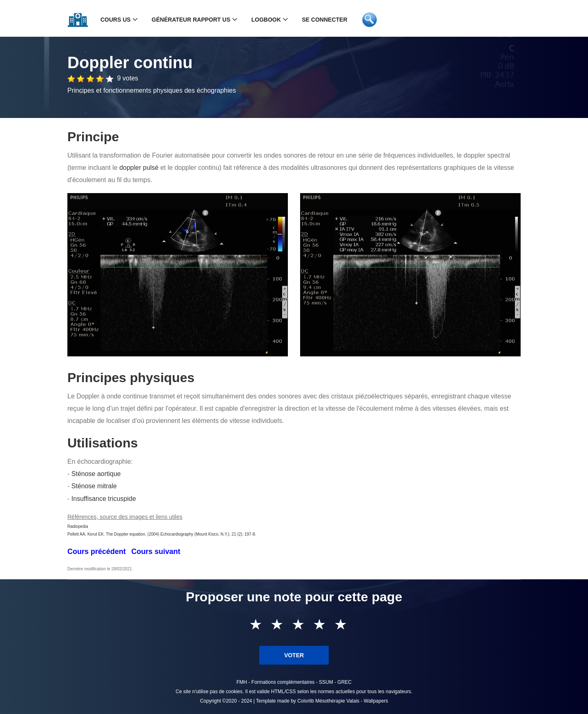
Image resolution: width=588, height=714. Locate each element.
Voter (294, 655)
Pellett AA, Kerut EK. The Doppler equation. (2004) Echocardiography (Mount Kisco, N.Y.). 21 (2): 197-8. (162, 534)
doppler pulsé (139, 168)
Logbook (266, 20)
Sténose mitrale (94, 486)
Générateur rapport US (191, 20)
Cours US (116, 20)
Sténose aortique (96, 474)
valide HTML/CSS (276, 692)
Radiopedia (78, 526)
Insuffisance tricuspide (104, 499)
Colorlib (306, 701)
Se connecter (324, 20)
